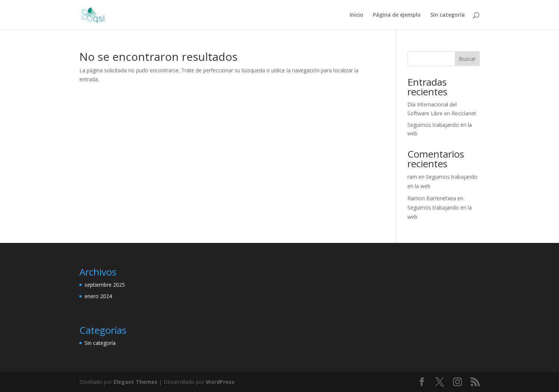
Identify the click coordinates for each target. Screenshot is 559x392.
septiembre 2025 (105, 285)
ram (412, 177)
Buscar (467, 59)
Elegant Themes (135, 382)
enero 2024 (98, 296)
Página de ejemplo (397, 15)
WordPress (220, 382)
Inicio (356, 15)
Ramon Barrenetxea (432, 198)
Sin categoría (448, 15)
